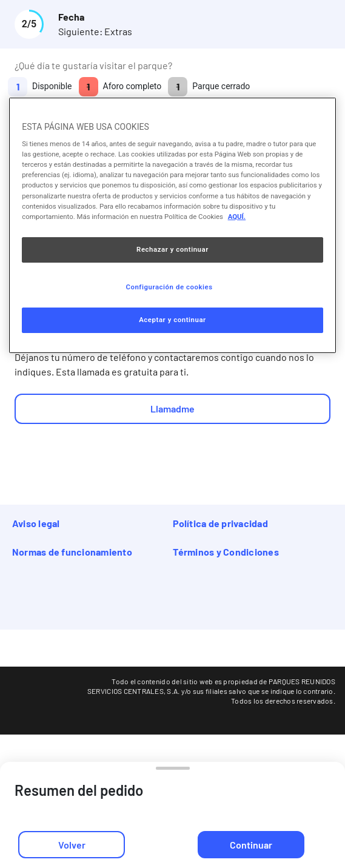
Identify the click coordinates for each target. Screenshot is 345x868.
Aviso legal (36, 523)
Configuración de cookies (169, 287)
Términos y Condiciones (226, 552)
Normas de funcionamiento (72, 552)
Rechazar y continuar (172, 249)
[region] (172, 225)
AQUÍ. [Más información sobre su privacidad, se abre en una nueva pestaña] (237, 217)
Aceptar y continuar (172, 320)
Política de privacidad (220, 523)
